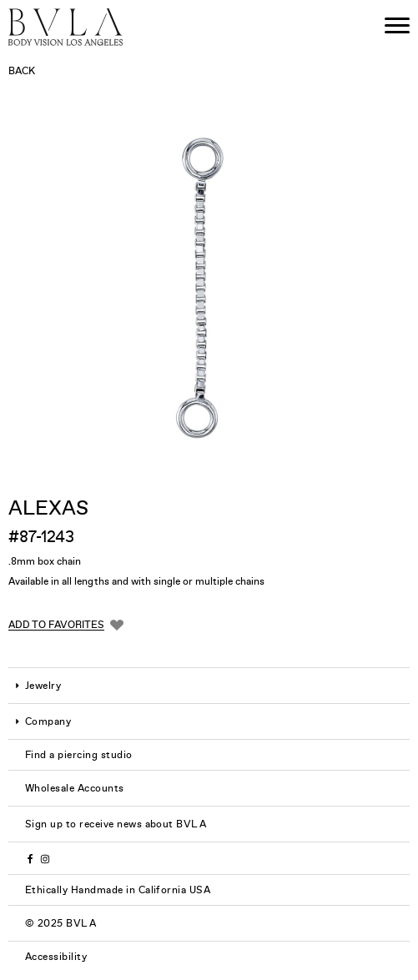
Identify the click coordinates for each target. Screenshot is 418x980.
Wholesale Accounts (75, 788)
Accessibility (56, 957)
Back (22, 71)
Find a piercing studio (79, 755)
